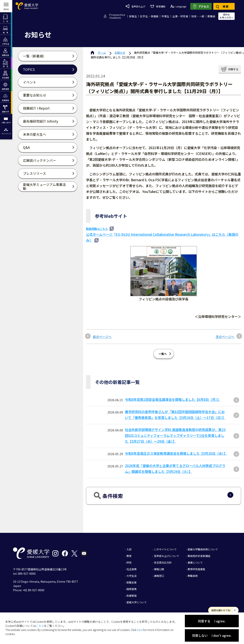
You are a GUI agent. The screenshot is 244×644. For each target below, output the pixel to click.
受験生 (133, 16)
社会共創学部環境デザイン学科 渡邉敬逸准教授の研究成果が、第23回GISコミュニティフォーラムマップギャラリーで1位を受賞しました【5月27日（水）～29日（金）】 (175, 435)
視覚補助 (158, 6)
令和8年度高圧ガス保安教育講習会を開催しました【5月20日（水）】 (176, 453)
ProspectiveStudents (117, 16)
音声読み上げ (136, 6)
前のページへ (102, 337)
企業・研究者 (180, 16)
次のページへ (225, 337)
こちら (40, 626)
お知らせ (120, 53)
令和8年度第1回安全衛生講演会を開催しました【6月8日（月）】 (173, 399)
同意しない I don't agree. (212, 635)
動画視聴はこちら (97, 229)
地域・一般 (198, 16)
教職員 (211, 16)
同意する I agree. (212, 621)
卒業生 (165, 16)
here (140, 630)
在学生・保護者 (149, 16)
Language (178, 6)
